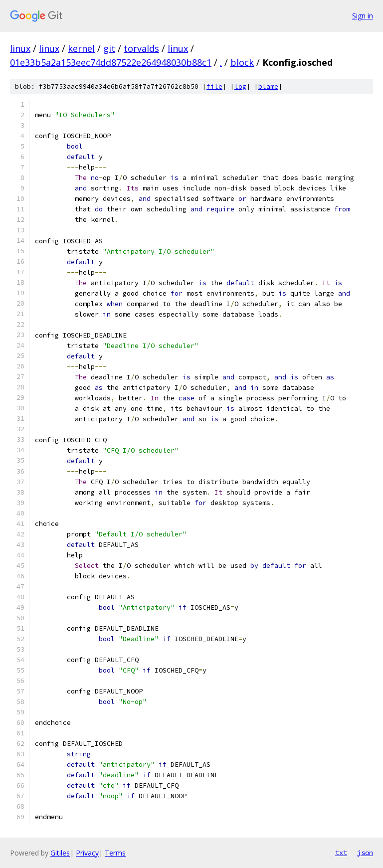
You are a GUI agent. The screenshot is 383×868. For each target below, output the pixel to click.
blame (268, 87)
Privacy (87, 853)
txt (341, 853)
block (242, 62)
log (240, 87)
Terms (115, 853)
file (214, 87)
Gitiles (60, 853)
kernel (81, 48)
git (109, 48)
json (365, 853)
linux (20, 48)
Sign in (363, 16)
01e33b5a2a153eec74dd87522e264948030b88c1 (111, 62)
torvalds (141, 48)
